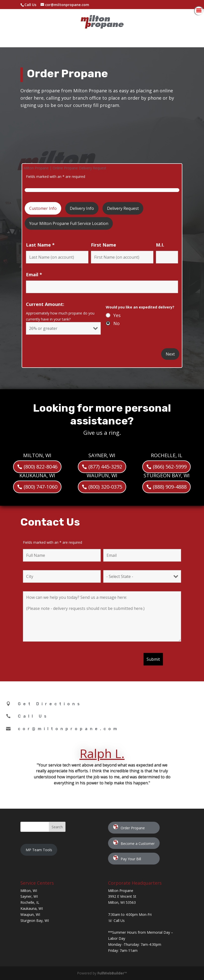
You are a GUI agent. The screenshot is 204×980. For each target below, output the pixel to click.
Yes (117, 315)
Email (34, 275)
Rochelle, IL (30, 902)
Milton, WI (29, 891)
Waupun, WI (30, 914)
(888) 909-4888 (170, 465)
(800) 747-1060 (41, 465)
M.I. (160, 245)
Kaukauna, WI (32, 908)
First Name (104, 245)
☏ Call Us (116, 920)
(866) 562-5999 (170, 444)
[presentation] (61, 662)
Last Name (40, 245)
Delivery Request (123, 208)
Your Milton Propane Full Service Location (69, 223)
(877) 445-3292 (105, 444)
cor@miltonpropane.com (69, 729)
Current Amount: (45, 304)
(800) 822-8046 (41, 444)
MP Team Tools (39, 850)
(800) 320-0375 (105, 465)
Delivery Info (82, 208)
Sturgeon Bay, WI (35, 920)
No (116, 323)
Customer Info (43, 208)
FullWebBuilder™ (112, 973)
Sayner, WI (29, 896)
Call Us (30, 5)
